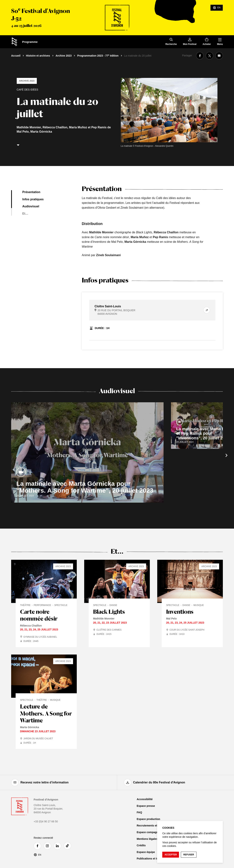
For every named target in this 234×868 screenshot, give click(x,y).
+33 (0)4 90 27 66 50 (46, 821)
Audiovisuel (31, 206)
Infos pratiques (33, 199)
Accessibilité (145, 799)
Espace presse (146, 806)
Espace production (149, 819)
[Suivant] (227, 455)
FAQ (139, 812)
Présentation (31, 192)
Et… (25, 214)
